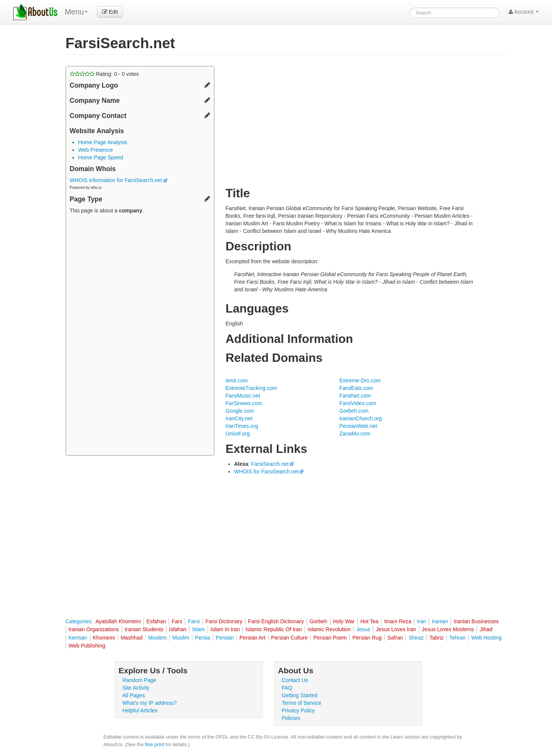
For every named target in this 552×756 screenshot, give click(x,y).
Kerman (78, 638)
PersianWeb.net (358, 426)
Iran (421, 621)
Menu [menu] (76, 12)
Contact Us (295, 680)
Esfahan (156, 621)
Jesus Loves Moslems (448, 629)
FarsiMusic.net (243, 396)
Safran (395, 638)
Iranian (440, 621)
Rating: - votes (105, 74)
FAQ (287, 688)
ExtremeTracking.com (252, 388)
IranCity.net (239, 418)
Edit (110, 12)
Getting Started (300, 695)
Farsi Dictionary (224, 621)
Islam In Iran (225, 629)
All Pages (134, 695)
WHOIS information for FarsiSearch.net (119, 180)
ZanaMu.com (355, 434)
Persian (225, 638)
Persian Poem (330, 638)
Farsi (194, 621)
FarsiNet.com (355, 396)
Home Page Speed (101, 157)
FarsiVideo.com (358, 403)
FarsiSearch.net (270, 464)
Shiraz (416, 638)
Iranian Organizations (94, 629)
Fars (177, 621)
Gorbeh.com (354, 411)
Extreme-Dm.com (360, 380)
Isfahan (178, 629)
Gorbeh (318, 621)
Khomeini (104, 638)
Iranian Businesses (476, 621)
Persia (203, 638)
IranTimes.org (242, 426)
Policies (291, 718)
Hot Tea (370, 621)
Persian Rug (367, 638)
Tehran (457, 638)
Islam (198, 629)
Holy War (344, 621)
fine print (154, 744)
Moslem (158, 638)
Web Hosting (486, 638)
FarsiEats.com (356, 388)
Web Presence (96, 150)
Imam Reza (398, 621)
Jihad (486, 629)
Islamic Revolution (329, 629)
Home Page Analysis (103, 142)
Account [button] (524, 12)
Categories (79, 621)
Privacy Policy (298, 710)
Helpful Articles (140, 710)
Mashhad (132, 638)
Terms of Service (302, 703)
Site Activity (136, 688)
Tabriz (436, 638)
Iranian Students (144, 629)
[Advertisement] (140, 336)
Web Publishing (87, 646)
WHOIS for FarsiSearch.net (266, 472)
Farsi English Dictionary (276, 621)
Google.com (240, 411)
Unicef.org (238, 434)
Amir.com (237, 380)
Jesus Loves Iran (396, 629)
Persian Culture (290, 638)
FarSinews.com (244, 403)
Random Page (140, 680)
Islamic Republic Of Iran (274, 629)
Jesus (363, 629)
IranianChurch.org (361, 418)
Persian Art (252, 638)
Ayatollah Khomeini (118, 621)
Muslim (181, 638)
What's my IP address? (150, 703)
